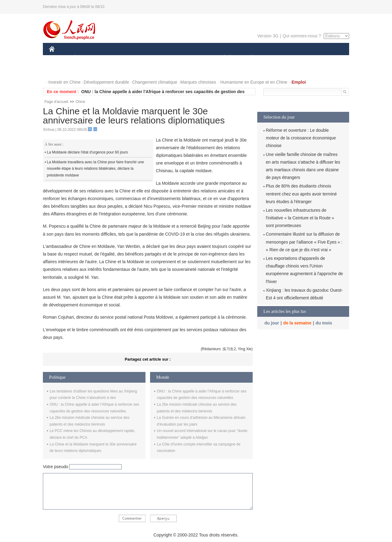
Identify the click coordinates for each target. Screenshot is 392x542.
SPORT (273, 58)
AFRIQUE (140, 58)
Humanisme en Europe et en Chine (254, 82)
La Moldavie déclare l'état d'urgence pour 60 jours (87, 152)
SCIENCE (167, 58)
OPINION (328, 58)
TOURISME (299, 58)
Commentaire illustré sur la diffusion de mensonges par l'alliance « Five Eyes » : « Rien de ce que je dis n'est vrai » (304, 242)
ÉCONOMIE (86, 58)
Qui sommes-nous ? (302, 36)
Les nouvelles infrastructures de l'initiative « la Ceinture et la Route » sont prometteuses (300, 218)
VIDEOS (86, 70)
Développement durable (106, 82)
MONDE (114, 58)
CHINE (60, 58)
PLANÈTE (249, 58)
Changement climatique (155, 82)
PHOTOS (62, 70)
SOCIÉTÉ (221, 58)
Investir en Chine (64, 82)
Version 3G (268, 36)
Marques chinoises (198, 82)
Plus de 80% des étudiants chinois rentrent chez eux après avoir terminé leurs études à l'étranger (301, 194)
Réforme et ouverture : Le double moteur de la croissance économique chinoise (301, 138)
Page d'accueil (56, 102)
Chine (80, 102)
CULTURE (194, 58)
